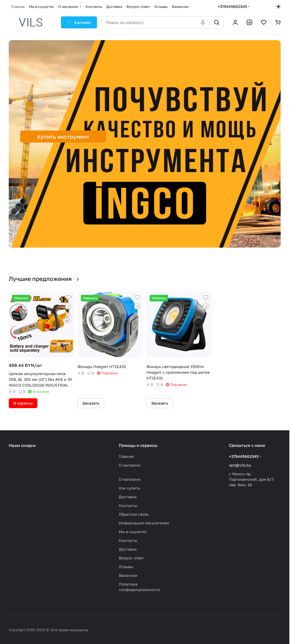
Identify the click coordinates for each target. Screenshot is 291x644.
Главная (126, 456)
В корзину (23, 403)
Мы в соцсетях (133, 532)
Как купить (129, 488)
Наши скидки (22, 445)
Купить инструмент (63, 136)
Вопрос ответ (131, 558)
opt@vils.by (240, 465)
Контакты (128, 505)
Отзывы (126, 567)
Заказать (91, 403)
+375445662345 (232, 6)
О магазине (130, 465)
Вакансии (128, 575)
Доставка (128, 497)
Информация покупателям (144, 523)
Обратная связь (134, 514)
